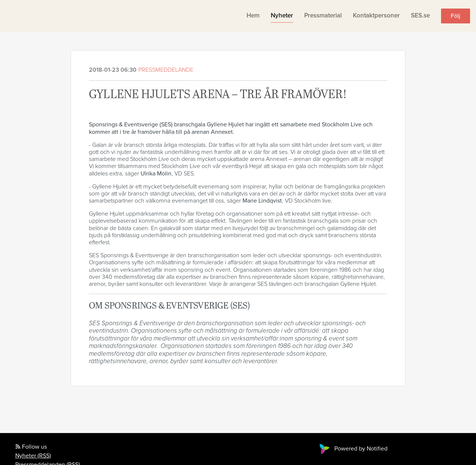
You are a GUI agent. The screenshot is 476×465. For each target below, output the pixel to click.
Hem (253, 15)
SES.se (420, 15)
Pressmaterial (323, 15)
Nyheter (282, 15)
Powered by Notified (353, 449)
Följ (456, 16)
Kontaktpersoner (376, 15)
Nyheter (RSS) (33, 456)
